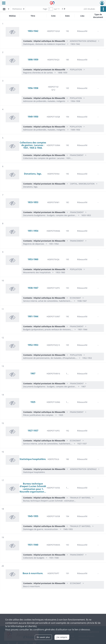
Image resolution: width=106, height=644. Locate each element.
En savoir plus (43, 637)
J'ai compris (62, 637)
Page (45, 9)
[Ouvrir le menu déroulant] (4, 3)
